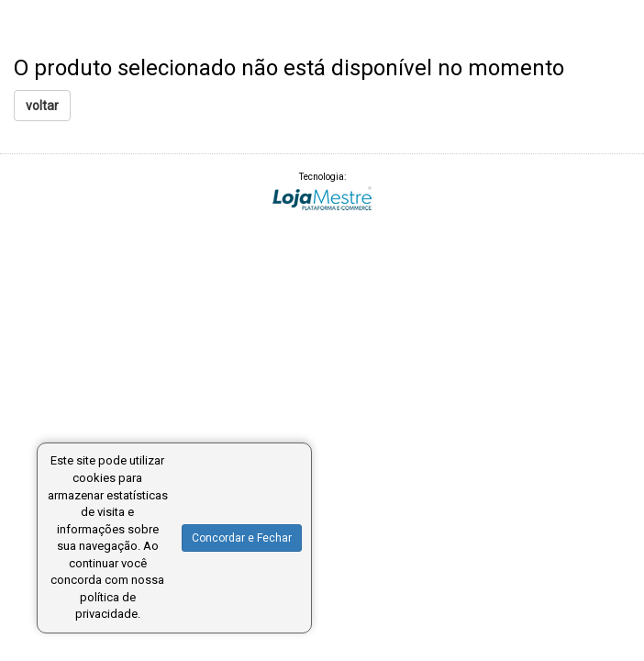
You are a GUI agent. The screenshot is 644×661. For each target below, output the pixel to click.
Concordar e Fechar (242, 538)
